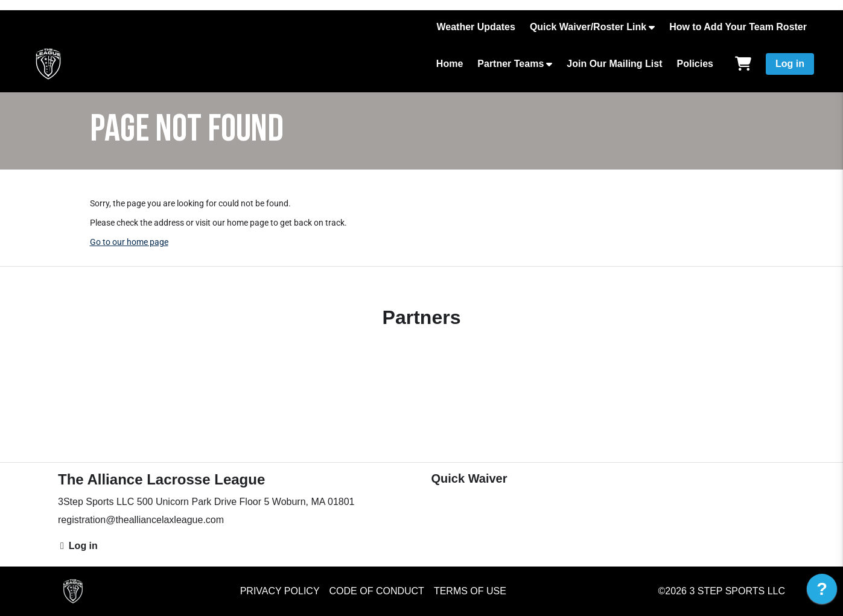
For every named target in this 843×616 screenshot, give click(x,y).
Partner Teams (511, 64)
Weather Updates (476, 27)
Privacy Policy (280, 591)
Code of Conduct (377, 591)
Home (450, 64)
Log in (790, 64)
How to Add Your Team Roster (738, 27)
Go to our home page (129, 242)
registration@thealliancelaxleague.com (141, 520)
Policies (695, 64)
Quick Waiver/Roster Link (588, 27)
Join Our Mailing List (614, 64)
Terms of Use (470, 591)
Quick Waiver (469, 478)
